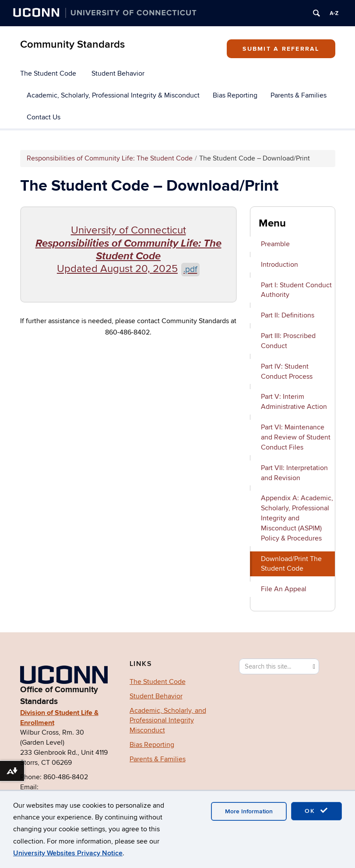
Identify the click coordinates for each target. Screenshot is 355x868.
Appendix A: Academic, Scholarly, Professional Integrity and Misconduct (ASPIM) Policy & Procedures (297, 518)
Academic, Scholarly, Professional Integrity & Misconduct (113, 95)
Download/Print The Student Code (291, 564)
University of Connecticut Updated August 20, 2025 (128, 249)
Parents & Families (299, 95)
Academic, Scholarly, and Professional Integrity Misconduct (168, 721)
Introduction (279, 265)
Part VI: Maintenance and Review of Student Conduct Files (296, 437)
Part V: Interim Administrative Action (294, 402)
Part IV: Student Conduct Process (287, 371)
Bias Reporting (235, 95)
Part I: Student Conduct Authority (296, 290)
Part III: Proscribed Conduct (288, 341)
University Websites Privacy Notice (68, 853)
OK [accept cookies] (316, 811)
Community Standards (72, 44)
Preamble (275, 244)
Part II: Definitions (288, 315)
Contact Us (44, 117)
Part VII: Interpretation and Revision (294, 473)
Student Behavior (118, 73)
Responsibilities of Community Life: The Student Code (110, 158)
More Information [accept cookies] (249, 811)
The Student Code (48, 73)
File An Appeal (284, 589)
